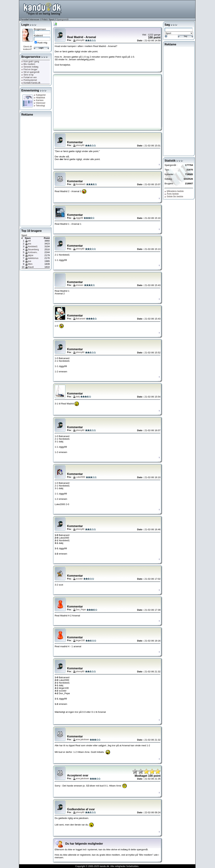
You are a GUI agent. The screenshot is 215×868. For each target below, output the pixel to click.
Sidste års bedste (174, 197)
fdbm (30, 264)
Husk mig (42, 43)
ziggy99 (79, 218)
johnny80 (80, 40)
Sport (51, 19)
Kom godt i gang (30, 61)
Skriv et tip (27, 75)
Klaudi (31, 267)
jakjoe (31, 255)
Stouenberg (33, 250)
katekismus (33, 258)
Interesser (34, 19)
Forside (24, 19)
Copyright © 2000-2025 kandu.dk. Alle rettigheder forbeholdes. (107, 866)
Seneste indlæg (30, 67)
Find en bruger (29, 69)
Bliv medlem (28, 64)
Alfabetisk (40, 98)
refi (29, 241)
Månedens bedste (174, 191)
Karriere (39, 100)
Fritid (44, 19)
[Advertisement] (131, 9)
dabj (78, 397)
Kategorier (40, 95)
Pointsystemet (29, 80)
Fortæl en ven (29, 77)
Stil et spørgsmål (30, 72)
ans (30, 244)
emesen (79, 285)
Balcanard (80, 319)
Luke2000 (80, 477)
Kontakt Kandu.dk (31, 83)
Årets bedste (172, 194)
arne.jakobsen (82, 740)
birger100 (80, 640)
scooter (79, 579)
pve (30, 261)
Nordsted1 (33, 247)
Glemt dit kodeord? (27, 48)
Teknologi (39, 106)
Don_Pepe (81, 610)
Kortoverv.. (33, 252)
